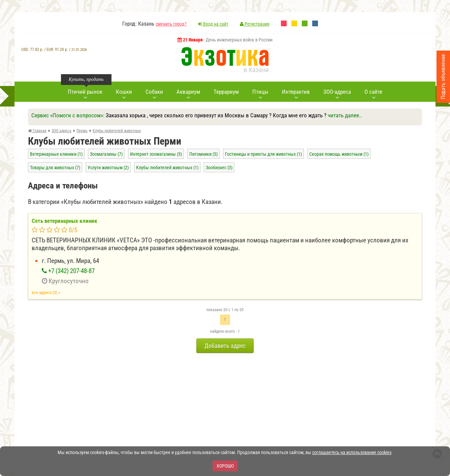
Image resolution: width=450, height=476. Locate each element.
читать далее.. (345, 115)
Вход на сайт (213, 24)
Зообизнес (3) (219, 168)
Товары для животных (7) (55, 168)
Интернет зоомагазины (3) (156, 154)
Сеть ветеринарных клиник (65, 221)
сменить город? (171, 24)
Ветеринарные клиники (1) (56, 154)
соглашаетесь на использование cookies (352, 452)
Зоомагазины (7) (106, 154)
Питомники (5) (203, 154)
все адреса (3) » (46, 292)
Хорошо (225, 466)
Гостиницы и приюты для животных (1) (263, 154)
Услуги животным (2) (108, 168)
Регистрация (255, 24)
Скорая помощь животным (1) (339, 154)
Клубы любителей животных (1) (167, 168)
